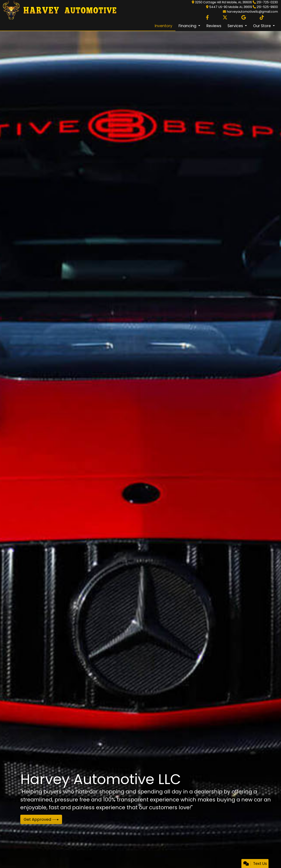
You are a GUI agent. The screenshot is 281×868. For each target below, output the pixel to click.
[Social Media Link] (262, 18)
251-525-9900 (267, 7)
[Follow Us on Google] (244, 18)
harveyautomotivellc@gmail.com (252, 12)
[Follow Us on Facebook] (207, 18)
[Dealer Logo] (59, 10)
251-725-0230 (267, 2)
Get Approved (41, 819)
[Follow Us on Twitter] (225, 18)
